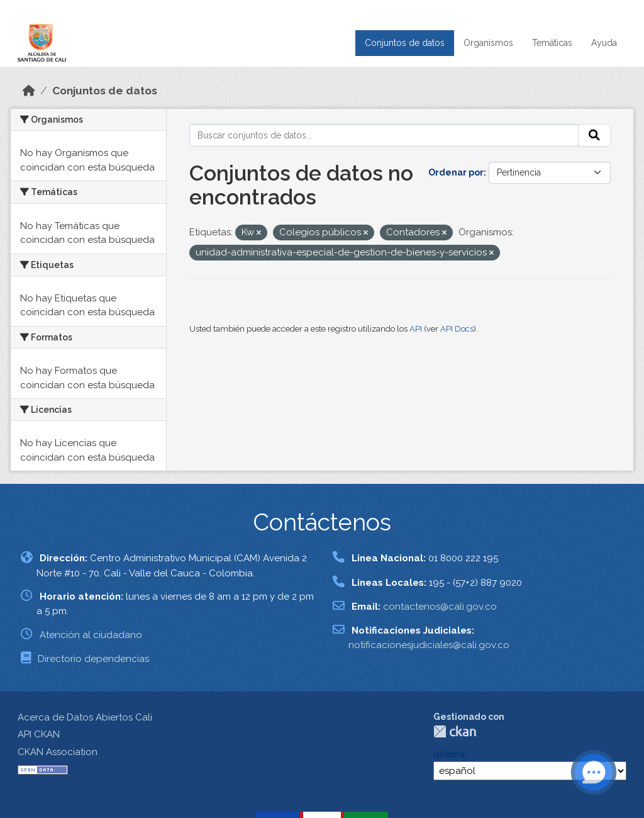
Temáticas (552, 43)
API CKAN (39, 734)
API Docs (457, 329)
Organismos (488, 43)
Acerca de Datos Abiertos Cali (85, 717)
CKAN (455, 731)
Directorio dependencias (93, 659)
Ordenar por (456, 172)
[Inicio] (29, 91)
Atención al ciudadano (91, 635)
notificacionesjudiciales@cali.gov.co (429, 645)
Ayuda (604, 43)
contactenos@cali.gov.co (440, 607)
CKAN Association (58, 752)
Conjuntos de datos (405, 43)
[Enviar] (594, 135)
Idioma (449, 754)
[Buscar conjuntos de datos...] (384, 135)
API (416, 329)
